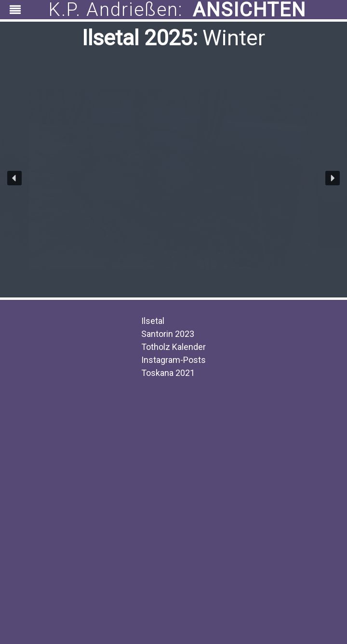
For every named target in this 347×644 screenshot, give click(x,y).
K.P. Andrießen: (116, 10)
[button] (14, 178)
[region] (173, 10)
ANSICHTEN (249, 10)
